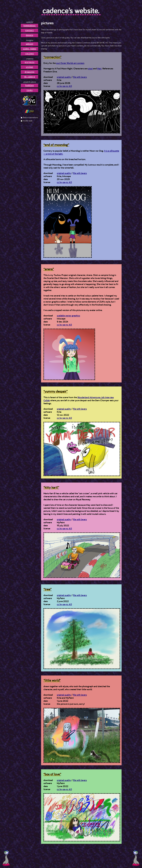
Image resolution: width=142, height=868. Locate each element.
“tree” (48, 589)
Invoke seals (28, 121)
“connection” (52, 57)
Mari (99, 68)
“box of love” (52, 774)
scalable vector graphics (68, 316)
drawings (30, 72)
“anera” (49, 269)
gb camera (30, 77)
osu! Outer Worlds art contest (70, 63)
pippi (90, 68)
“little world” (52, 680)
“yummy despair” (56, 391)
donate (30, 35)
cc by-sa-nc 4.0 (64, 86)
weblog (30, 44)
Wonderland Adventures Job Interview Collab (79, 399)
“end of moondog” (56, 145)
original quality (64, 77)
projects (30, 62)
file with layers (80, 77)
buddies (30, 86)
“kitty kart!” (51, 487)
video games (30, 49)
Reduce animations (30, 117)
